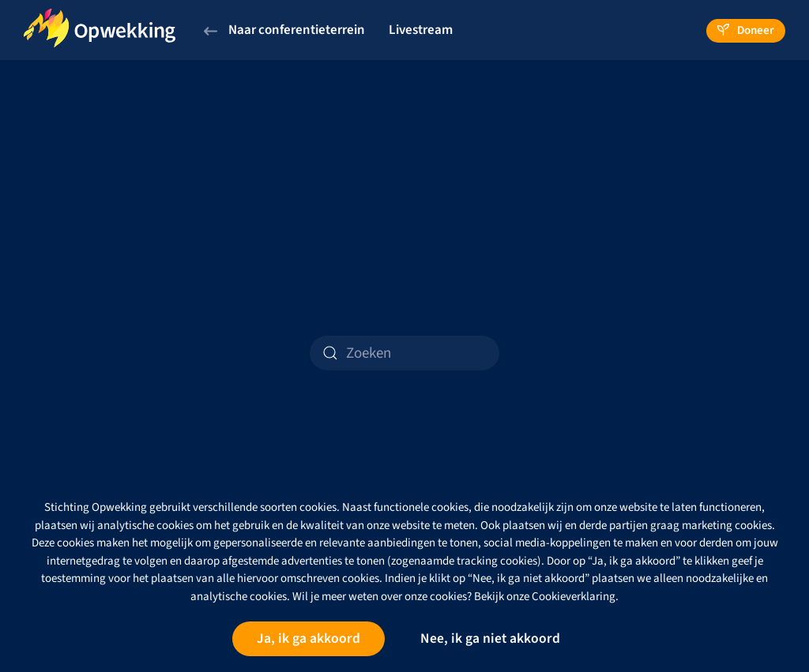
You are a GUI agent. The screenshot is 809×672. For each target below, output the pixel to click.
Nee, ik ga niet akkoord (490, 638)
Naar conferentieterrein (284, 30)
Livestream (421, 30)
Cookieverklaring (574, 597)
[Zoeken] (404, 353)
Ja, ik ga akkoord (309, 638)
